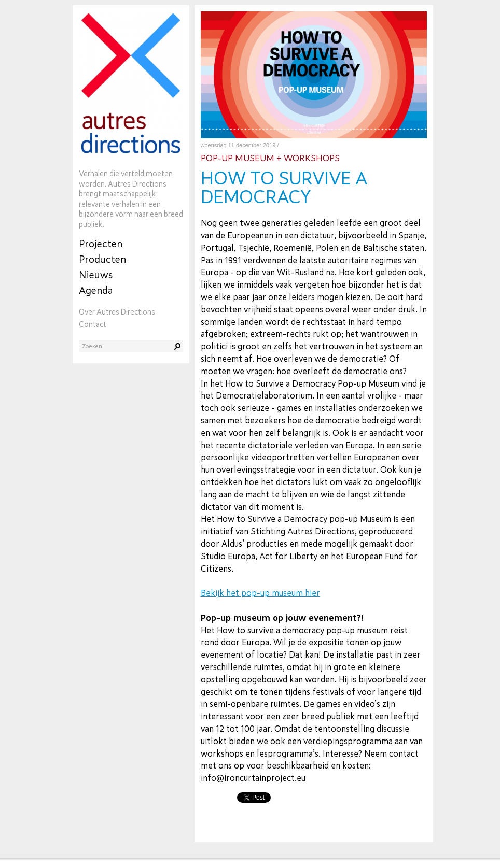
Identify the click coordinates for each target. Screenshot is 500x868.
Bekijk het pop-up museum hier (260, 593)
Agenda (96, 290)
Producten (102, 259)
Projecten (101, 244)
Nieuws (96, 275)
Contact (93, 325)
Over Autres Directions (117, 312)
